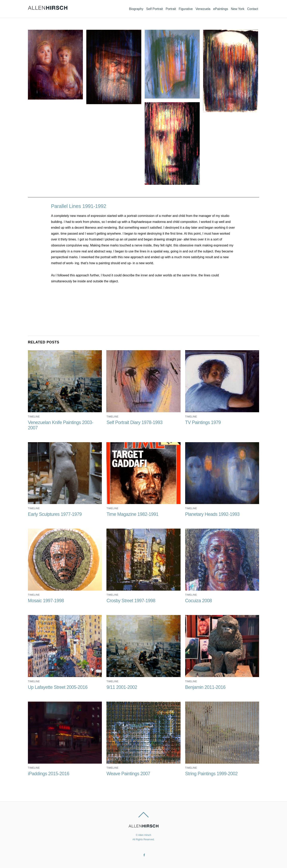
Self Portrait (142, 8)
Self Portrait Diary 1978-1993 (135, 422)
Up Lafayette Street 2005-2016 (58, 687)
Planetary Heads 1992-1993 (212, 514)
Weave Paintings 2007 (128, 773)
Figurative (177, 8)
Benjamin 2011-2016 (205, 687)
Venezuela (196, 8)
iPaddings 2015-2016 (49, 773)
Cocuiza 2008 (199, 601)
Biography (122, 8)
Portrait (160, 8)
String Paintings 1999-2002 (212, 773)
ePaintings (216, 8)
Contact (252, 8)
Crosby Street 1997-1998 (131, 601)
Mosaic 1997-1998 (46, 601)
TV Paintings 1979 (203, 422)
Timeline (34, 417)
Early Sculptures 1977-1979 (55, 514)
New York (235, 8)
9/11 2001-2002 (122, 687)
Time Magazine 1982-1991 (133, 514)
